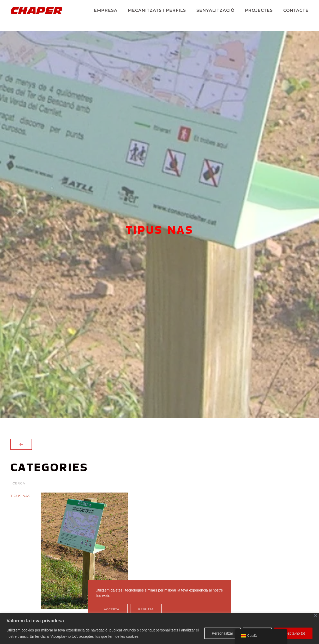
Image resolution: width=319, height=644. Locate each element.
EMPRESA (106, 10)
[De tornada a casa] (37, 10)
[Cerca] (159, 483)
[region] (159, 628)
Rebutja (146, 609)
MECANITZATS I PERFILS (157, 10)
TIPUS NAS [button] (20, 496)
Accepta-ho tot (293, 633)
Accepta (112, 609)
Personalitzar (222, 633)
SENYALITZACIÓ (215, 10)
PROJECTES (259, 10)
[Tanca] (315, 615)
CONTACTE (296, 10)
